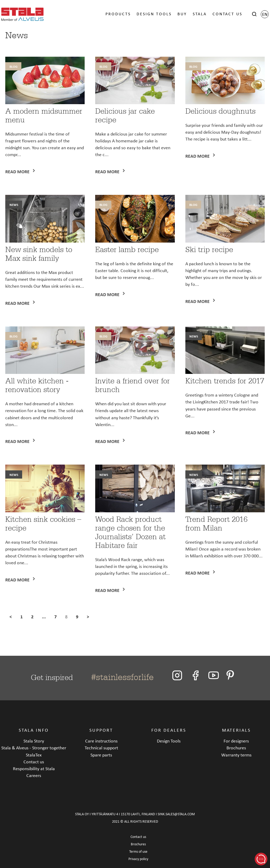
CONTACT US (227, 14)
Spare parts (101, 755)
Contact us (34, 762)
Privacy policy (138, 859)
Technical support (101, 748)
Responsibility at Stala (34, 768)
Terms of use (138, 852)
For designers (236, 741)
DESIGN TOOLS (154, 14)
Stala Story (34, 741)
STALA (200, 14)
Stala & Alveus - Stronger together (34, 748)
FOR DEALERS (169, 730)
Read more (18, 172)
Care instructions (101, 741)
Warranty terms (236, 755)
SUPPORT (101, 730)
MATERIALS (236, 730)
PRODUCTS (118, 14)
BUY (182, 14)
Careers (34, 775)
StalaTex (34, 755)
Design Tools (169, 741)
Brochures (236, 748)
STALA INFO (34, 730)
